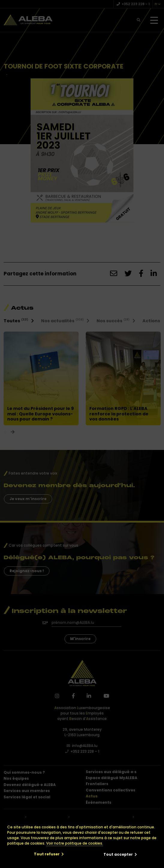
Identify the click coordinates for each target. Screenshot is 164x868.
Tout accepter (118, 854)
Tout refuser (47, 854)
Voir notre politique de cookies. (75, 843)
